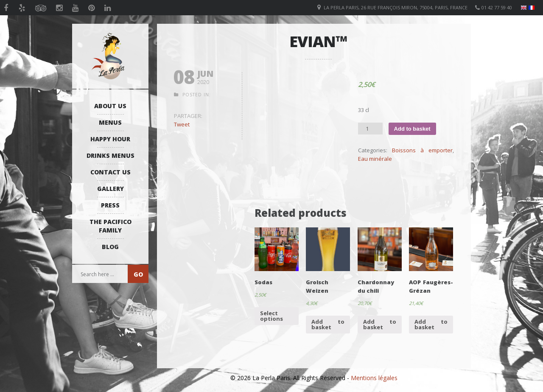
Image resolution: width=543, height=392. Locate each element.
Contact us (111, 172)
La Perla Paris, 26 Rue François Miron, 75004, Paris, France (396, 7)
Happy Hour (110, 139)
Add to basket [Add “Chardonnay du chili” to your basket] (380, 324)
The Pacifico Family (111, 226)
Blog (110, 247)
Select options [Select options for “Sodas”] (271, 316)
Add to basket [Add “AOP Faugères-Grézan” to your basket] (431, 324)
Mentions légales (374, 378)
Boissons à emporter (422, 150)
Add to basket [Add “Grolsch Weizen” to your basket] (328, 324)
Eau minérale (375, 159)
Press (110, 205)
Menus (110, 122)
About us (110, 106)
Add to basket (412, 129)
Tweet (182, 124)
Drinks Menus (111, 155)
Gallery (111, 189)
